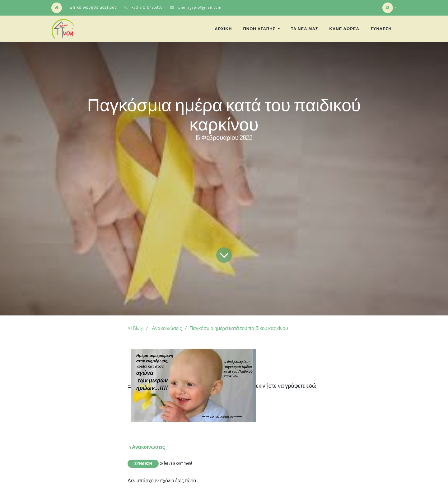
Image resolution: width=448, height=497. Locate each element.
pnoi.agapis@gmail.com (200, 7)
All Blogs (135, 328)
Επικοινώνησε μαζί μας (93, 7)
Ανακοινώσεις (167, 328)
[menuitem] (223, 29)
